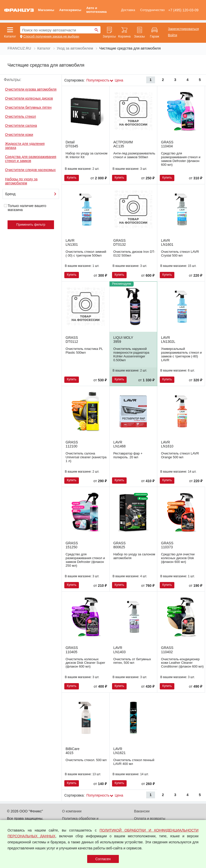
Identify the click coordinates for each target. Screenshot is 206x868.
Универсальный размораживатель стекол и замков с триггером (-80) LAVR (181, 354)
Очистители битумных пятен (28, 107)
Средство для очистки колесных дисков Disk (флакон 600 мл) (178, 558)
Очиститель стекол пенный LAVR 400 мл (134, 762)
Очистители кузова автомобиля (31, 89)
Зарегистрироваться (184, 29)
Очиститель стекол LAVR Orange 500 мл (180, 455)
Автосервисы (70, 10)
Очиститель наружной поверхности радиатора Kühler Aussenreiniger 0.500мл (131, 354)
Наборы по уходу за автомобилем (21, 181)
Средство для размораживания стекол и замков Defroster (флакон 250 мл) (85, 560)
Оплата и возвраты (150, 818)
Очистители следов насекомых (30, 170)
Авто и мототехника (96, 10)
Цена (119, 80)
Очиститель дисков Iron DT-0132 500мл (134, 254)
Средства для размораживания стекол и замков (31, 159)
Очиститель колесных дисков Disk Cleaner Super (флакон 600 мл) (85, 663)
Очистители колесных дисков (29, 98)
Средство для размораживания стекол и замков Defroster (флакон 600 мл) (181, 159)
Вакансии (142, 811)
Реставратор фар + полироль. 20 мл (128, 455)
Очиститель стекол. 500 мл (86, 760)
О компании (72, 811)
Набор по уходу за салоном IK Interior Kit (86, 155)
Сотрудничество (152, 10)
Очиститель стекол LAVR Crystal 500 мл (180, 254)
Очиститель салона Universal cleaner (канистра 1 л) (86, 457)
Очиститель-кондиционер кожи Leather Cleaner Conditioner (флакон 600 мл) (182, 663)
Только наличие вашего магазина (25, 208)
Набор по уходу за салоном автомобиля (134, 556)
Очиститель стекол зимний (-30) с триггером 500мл (86, 254)
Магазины (46, 10)
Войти (173, 35)
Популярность (98, 80)
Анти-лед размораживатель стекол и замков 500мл (134, 155)
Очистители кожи (19, 135)
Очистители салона (21, 126)
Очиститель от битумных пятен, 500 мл (132, 661)
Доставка (128, 10)
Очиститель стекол (20, 116)
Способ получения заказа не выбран (51, 36)
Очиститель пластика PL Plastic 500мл (84, 351)
